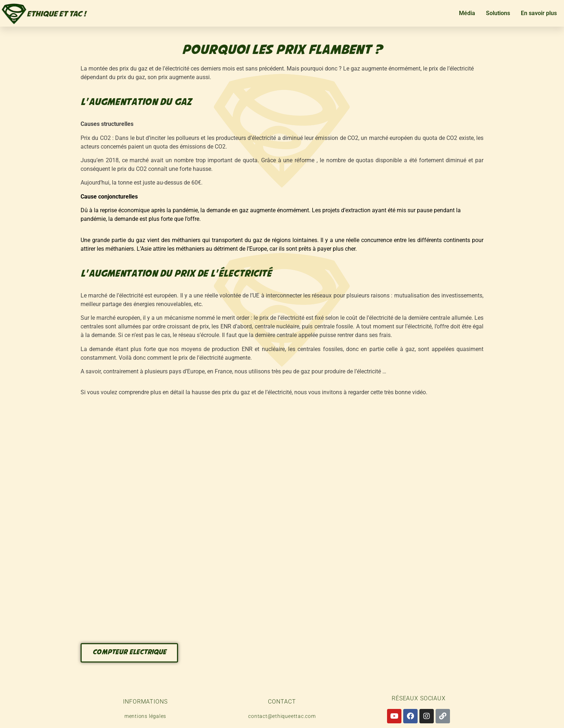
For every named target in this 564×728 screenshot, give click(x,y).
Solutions (498, 13)
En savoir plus (539, 13)
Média (467, 13)
